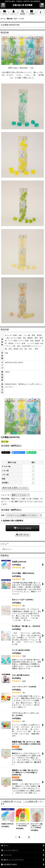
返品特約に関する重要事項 (12, 521)
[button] (3, 5)
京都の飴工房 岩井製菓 (22, 5)
